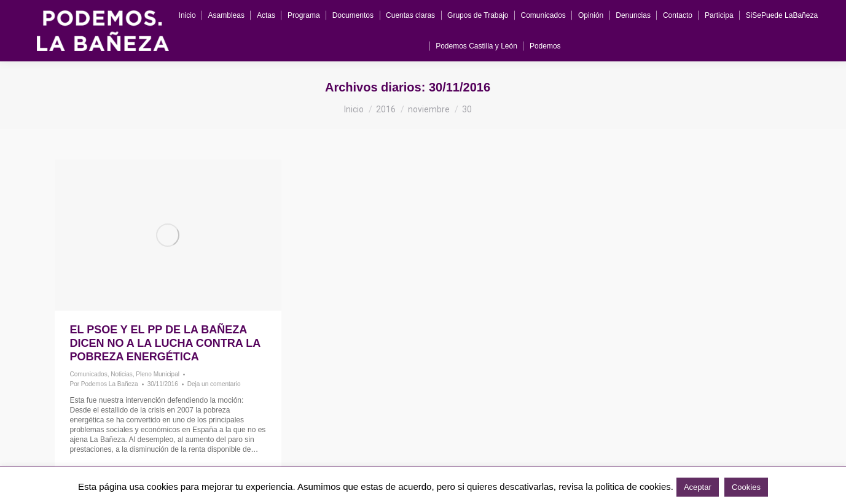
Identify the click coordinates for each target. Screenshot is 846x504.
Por (104, 384)
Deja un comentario (214, 384)
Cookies (746, 487)
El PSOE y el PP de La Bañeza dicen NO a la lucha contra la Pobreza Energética (165, 343)
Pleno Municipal (158, 374)
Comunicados (89, 374)
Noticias (122, 374)
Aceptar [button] (698, 487)
